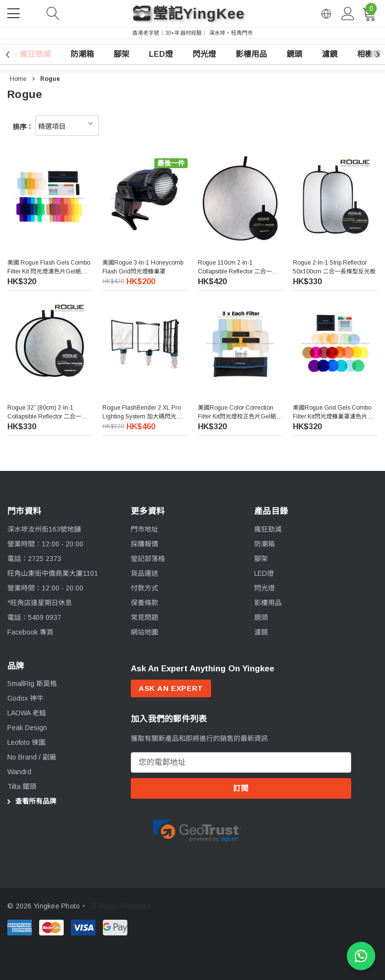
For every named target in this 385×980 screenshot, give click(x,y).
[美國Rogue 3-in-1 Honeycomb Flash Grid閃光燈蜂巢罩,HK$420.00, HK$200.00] (145, 198)
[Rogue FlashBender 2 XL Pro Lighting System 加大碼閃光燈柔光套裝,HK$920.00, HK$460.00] (145, 345)
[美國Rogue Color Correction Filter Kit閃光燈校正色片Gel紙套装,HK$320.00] (240, 349)
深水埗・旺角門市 (231, 33)
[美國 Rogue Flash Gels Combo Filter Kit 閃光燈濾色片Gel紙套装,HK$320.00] (50, 198)
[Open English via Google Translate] (326, 14)
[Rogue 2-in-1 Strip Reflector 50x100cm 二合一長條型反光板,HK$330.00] (335, 198)
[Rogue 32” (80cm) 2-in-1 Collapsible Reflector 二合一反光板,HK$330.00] (50, 343)
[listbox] (67, 125)
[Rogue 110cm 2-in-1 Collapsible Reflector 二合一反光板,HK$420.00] (240, 198)
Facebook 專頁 (30, 638)
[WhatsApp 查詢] (361, 956)
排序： (23, 127)
